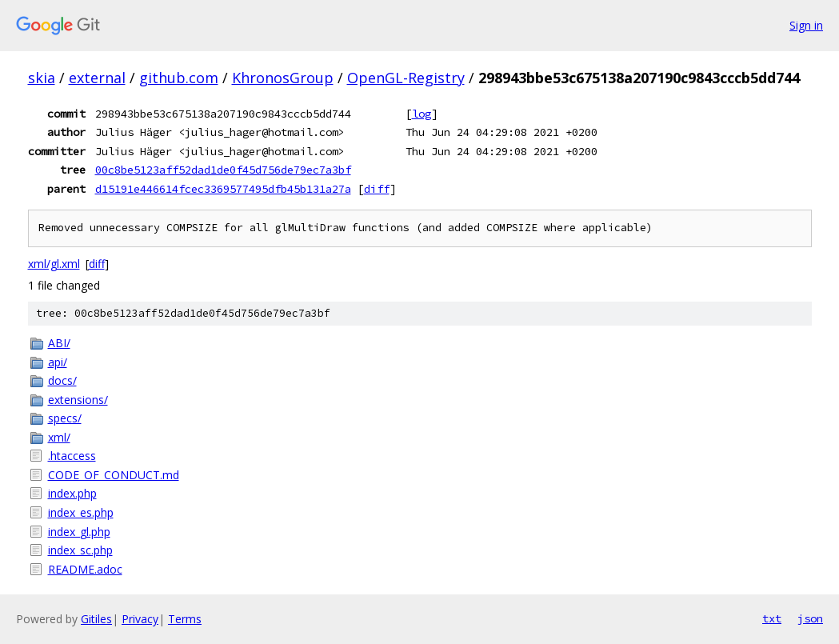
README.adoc (85, 569)
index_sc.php (80, 550)
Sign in (806, 25)
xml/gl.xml (54, 264)
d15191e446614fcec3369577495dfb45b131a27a (223, 189)
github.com (179, 78)
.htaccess (72, 456)
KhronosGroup (283, 78)
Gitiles (96, 619)
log (421, 114)
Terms (185, 619)
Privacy (140, 619)
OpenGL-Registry (406, 78)
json (810, 618)
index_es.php (81, 512)
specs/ (65, 418)
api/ (58, 362)
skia (42, 78)
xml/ (59, 437)
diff (377, 189)
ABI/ (59, 343)
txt (772, 618)
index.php (72, 493)
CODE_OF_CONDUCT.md (114, 475)
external (97, 78)
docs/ (62, 380)
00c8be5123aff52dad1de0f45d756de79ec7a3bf (223, 170)
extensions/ (78, 400)
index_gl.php (79, 532)
